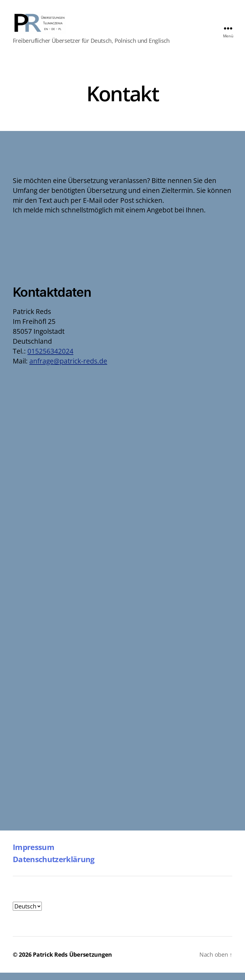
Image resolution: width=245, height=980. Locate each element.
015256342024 (50, 359)
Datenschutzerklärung (54, 866)
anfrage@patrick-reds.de (68, 369)
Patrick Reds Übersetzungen (72, 962)
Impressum (33, 854)
